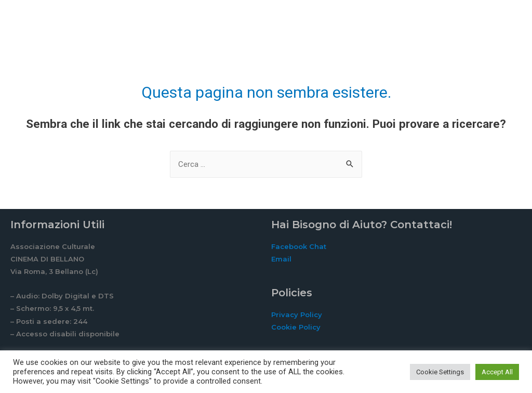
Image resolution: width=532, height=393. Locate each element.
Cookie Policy (296, 327)
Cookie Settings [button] (440, 372)
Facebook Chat (299, 246)
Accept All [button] (497, 372)
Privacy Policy (297, 315)
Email (281, 259)
